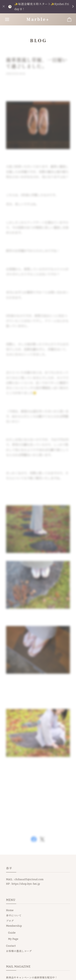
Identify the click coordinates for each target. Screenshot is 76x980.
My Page (13, 939)
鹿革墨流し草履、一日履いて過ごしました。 (37, 64)
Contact (11, 946)
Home (10, 910)
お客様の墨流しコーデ (19, 951)
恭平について (14, 916)
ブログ (10, 921)
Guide (12, 933)
